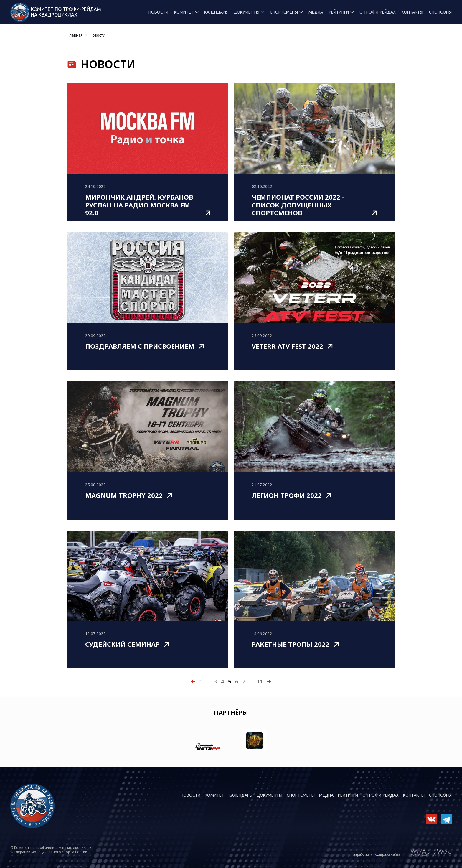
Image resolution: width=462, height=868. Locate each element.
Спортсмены (284, 12)
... (208, 681)
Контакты (412, 12)
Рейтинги (339, 12)
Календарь (216, 12)
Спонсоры (440, 12)
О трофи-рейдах (378, 12)
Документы (246, 12)
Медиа (316, 12)
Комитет (184, 12)
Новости (158, 12)
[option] (208, 740)
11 (260, 681)
